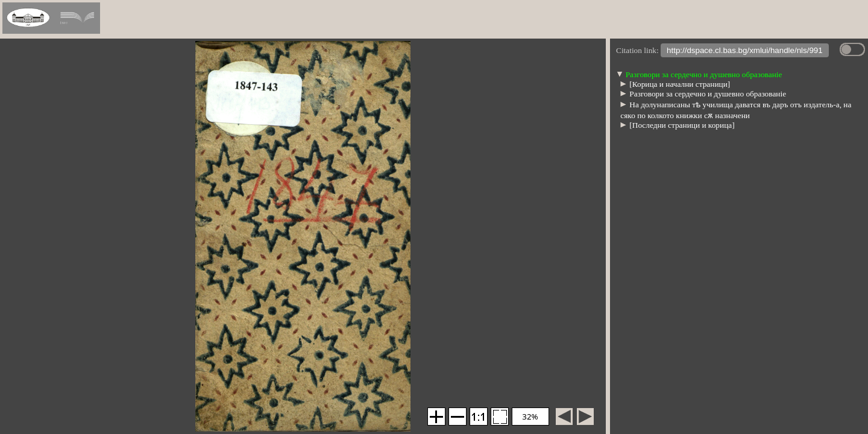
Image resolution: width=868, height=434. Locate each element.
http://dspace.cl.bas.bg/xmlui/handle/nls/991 (745, 52)
